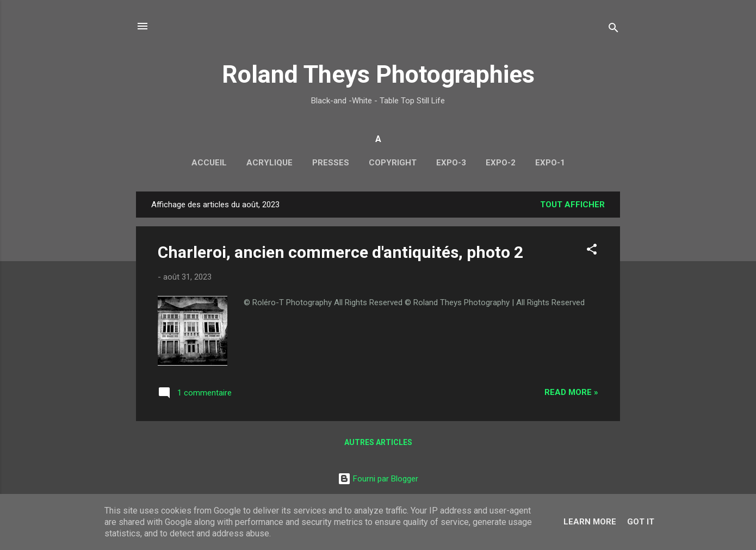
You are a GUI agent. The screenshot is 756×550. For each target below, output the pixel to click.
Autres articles (378, 442)
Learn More (590, 522)
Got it (641, 522)
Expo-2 (501, 163)
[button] (592, 251)
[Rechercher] (614, 30)
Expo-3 (451, 163)
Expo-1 (550, 163)
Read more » (571, 392)
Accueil (209, 163)
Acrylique (269, 163)
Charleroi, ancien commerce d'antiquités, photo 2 (340, 252)
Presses (331, 163)
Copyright (393, 163)
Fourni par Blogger (378, 479)
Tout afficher (572, 205)
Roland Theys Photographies (378, 74)
